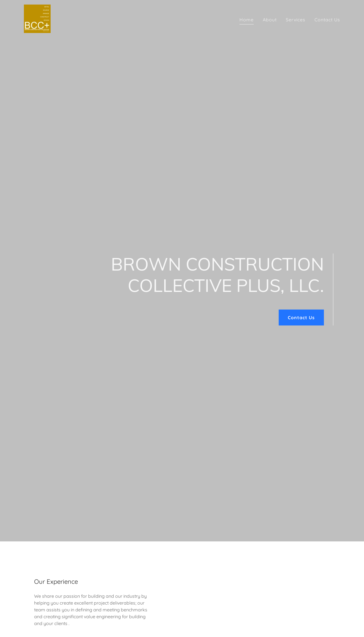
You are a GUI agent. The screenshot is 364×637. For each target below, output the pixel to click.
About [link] (270, 20)
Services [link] (296, 20)
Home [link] (247, 20)
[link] (37, 18)
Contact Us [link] (327, 20)
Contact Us (301, 318)
